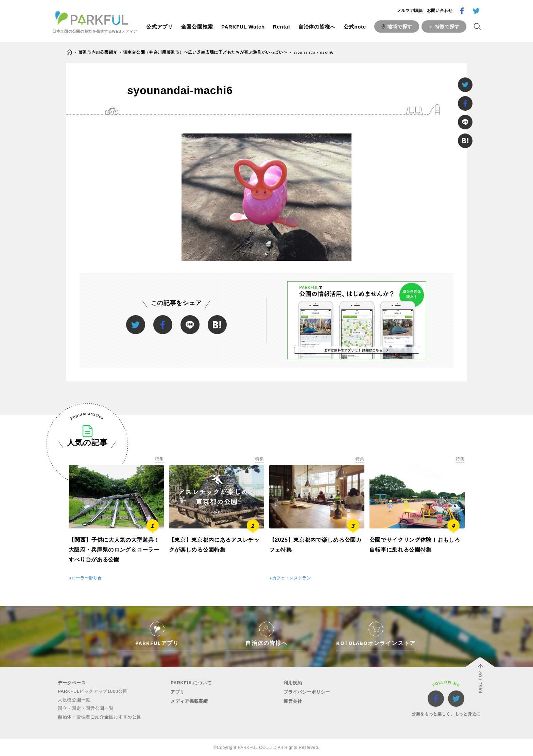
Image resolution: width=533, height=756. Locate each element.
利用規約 (293, 683)
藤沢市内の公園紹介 (98, 52)
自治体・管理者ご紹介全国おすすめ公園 (100, 717)
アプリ (178, 692)
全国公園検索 (197, 27)
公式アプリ (160, 27)
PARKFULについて (191, 683)
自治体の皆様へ (317, 27)
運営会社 (293, 701)
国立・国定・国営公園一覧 (86, 708)
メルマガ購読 (410, 11)
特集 (159, 459)
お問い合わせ (440, 11)
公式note (355, 27)
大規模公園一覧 (74, 700)
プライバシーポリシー (307, 692)
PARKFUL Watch (243, 27)
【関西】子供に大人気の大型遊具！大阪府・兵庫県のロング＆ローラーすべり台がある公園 (114, 550)
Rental (281, 27)
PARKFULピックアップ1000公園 (93, 691)
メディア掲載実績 (189, 701)
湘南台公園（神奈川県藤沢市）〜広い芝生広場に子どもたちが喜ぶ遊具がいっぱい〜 (205, 52)
